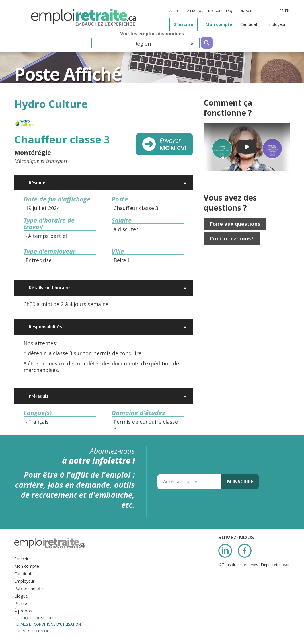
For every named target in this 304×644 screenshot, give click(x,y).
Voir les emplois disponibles (152, 34)
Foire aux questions (235, 224)
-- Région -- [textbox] (161, 44)
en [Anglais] (287, 11)
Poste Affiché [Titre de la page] (68, 74)
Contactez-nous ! (232, 238)
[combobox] (146, 43)
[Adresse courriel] (189, 482)
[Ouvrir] (185, 183)
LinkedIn (225, 551)
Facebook (245, 551)
